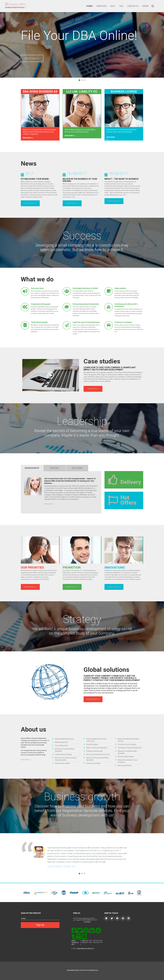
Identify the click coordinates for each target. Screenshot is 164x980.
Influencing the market (62, 763)
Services (101, 6)
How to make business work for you (98, 754)
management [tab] (32, 468)
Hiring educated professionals (86, 304)
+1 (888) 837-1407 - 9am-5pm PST (91, 941)
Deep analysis (120, 288)
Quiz (113, 6)
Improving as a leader (93, 763)
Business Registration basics (64, 739)
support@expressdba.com (85, 949)
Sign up (40, 925)
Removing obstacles (124, 766)
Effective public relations (126, 757)
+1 (81, 944)
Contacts (133, 6)
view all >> (93, 389)
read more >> (28, 138)
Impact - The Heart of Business (122, 179)
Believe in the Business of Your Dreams (80, 180)
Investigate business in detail (85, 288)
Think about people (39, 322)
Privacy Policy (84, 970)
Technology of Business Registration (130, 748)
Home (89, 6)
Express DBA (17, 4)
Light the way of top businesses (86, 322)
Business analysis (92, 744)
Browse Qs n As (94, 970)
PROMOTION (72, 567)
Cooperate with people (41, 304)
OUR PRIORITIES (32, 567)
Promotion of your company (127, 744)
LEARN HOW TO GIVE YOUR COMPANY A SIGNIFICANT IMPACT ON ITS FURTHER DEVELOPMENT (110, 369)
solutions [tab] (77, 468)
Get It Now (87, 922)
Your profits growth (61, 746)
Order (145, 6)
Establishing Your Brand (35, 179)
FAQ (121, 6)
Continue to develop (123, 322)
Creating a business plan (94, 751)
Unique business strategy (63, 754)
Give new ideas (37, 288)
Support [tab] (55, 468)
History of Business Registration (97, 748)
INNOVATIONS (115, 567)
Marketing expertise (62, 742)
